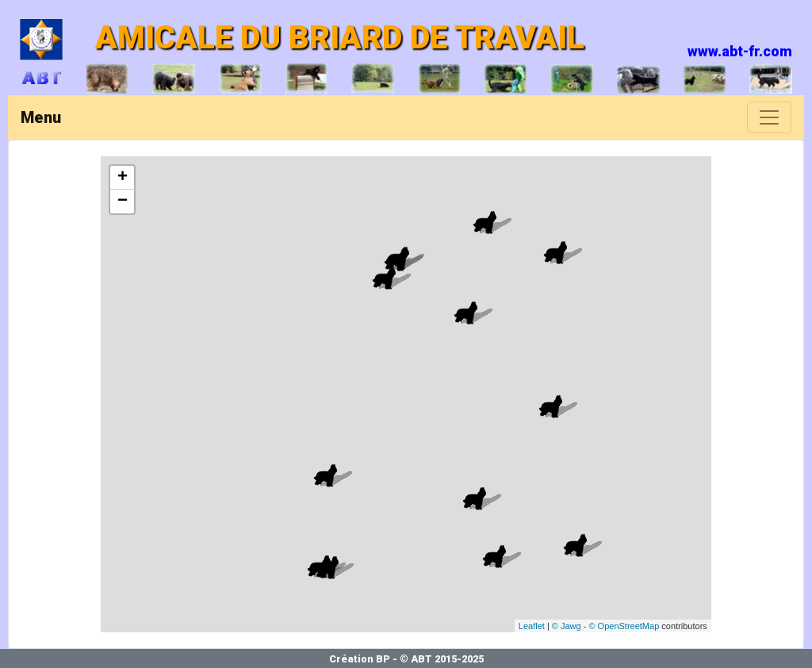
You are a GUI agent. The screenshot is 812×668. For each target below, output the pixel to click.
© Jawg (567, 626)
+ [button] (123, 178)
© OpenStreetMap (624, 626)
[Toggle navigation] (769, 117)
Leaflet (532, 626)
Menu (41, 117)
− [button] (123, 202)
